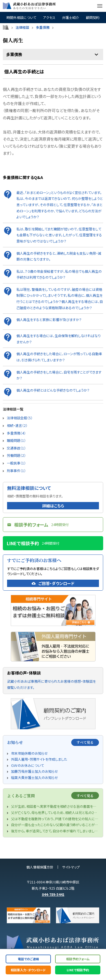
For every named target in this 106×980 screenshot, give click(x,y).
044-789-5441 (53, 894)
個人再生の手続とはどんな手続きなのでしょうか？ (53, 390)
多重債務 (43, 27)
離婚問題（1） (16, 440)
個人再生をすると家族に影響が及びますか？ (49, 319)
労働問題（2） (16, 455)
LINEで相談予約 (78, 970)
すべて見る (85, 742)
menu (100, 6)
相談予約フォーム (78, 959)
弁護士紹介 (71, 18)
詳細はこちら (53, 506)
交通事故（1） (16, 448)
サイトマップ (71, 867)
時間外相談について (21, 18)
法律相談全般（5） (20, 418)
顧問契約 (93, 18)
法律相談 (22, 27)
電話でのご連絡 (28, 959)
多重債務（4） (16, 433)
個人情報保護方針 (40, 867)
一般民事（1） (16, 463)
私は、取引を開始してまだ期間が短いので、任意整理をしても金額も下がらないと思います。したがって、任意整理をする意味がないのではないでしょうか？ (59, 235)
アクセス (49, 18)
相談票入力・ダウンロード (28, 970)
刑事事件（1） (16, 471)
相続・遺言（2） (17, 425)
